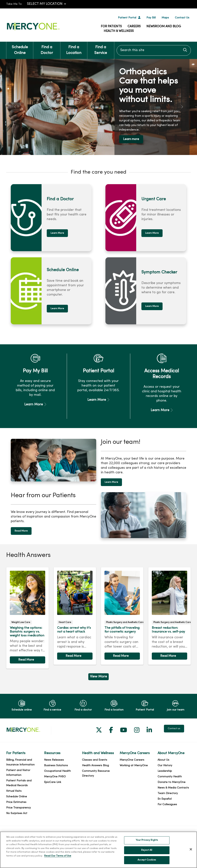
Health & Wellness (119, 31)
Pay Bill (151, 18)
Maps (165, 18)
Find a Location (74, 48)
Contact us (174, 729)
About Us (163, 760)
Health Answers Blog (95, 766)
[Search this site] (154, 50)
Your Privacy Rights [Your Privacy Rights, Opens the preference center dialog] (147, 843)
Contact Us (182, 18)
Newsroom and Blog (164, 27)
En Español (165, 799)
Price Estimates (16, 802)
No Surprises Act (17, 813)
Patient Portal (127, 18)
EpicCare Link (53, 782)
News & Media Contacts (173, 788)
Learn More (57, 233)
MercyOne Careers (132, 760)
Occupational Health (57, 771)
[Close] (191, 852)
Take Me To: (14, 4)
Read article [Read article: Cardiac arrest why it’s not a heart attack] (75, 616)
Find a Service (101, 48)
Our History (165, 766)
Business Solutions (56, 766)
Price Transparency (18, 808)
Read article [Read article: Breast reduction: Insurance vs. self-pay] (169, 616)
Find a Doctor (47, 48)
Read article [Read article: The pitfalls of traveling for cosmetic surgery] (122, 616)
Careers (134, 27)
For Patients (111, 27)
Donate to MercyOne (172, 782)
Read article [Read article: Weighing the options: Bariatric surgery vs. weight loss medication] (28, 618)
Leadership (165, 771)
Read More (21, 531)
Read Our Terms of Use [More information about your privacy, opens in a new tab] (58, 858)
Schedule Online (20, 48)
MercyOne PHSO (55, 777)
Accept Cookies (147, 862)
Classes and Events (95, 760)
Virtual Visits (14, 791)
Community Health (170, 777)
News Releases (54, 760)
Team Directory (168, 793)
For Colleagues (167, 805)
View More (98, 677)
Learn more (131, 139)
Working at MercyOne (134, 766)
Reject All (147, 853)
